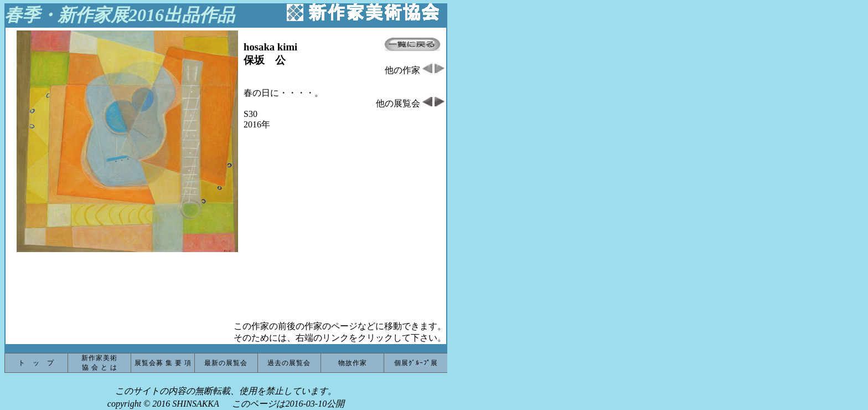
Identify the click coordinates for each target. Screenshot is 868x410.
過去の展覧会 (289, 363)
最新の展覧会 (226, 363)
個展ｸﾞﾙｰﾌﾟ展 (416, 363)
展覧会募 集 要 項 (163, 363)
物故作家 (353, 363)
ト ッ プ (36, 363)
